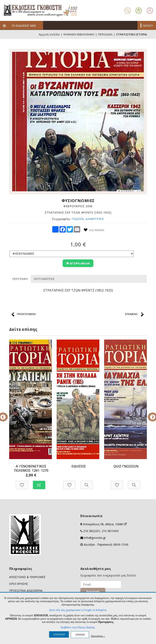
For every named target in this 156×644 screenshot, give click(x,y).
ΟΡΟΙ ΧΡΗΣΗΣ (19, 584)
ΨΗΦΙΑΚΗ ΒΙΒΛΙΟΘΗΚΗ (79, 34)
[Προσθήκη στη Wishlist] (22, 483)
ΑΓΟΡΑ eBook (78, 263)
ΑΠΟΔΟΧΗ (59, 634)
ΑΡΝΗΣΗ (80, 635)
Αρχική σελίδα (49, 34)
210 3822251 (92, 531)
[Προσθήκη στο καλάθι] (39, 483)
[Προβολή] (87, 483)
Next (150, 414)
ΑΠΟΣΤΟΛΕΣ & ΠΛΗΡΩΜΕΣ (27, 577)
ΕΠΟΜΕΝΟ (131, 314)
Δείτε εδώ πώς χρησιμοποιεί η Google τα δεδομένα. (78, 610)
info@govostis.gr (95, 538)
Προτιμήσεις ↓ (98, 636)
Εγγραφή (93, 592)
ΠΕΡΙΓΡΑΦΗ (20, 279)
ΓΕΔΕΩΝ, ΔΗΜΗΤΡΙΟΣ (88, 219)
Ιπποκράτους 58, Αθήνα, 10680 (105, 524)
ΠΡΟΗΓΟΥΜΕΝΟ (26, 314)
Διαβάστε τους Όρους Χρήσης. (78, 627)
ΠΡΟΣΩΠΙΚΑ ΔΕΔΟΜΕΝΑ (26, 590)
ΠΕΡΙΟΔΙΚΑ (105, 34)
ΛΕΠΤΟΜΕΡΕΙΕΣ (44, 279)
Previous (6, 414)
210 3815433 (110, 531)
